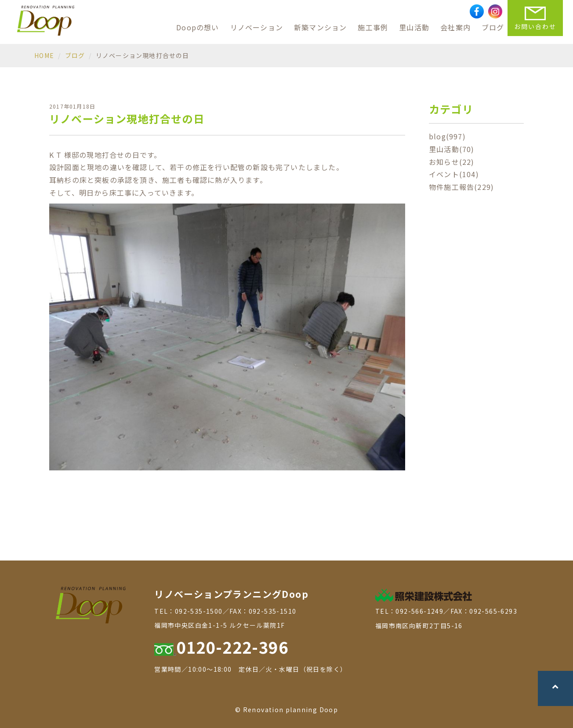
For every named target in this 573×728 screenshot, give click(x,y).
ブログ (493, 27)
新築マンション (320, 27)
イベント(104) (454, 174)
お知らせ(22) (452, 162)
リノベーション (257, 27)
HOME (44, 55)
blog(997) (447, 136)
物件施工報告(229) (461, 187)
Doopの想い (198, 27)
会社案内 (455, 27)
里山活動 (414, 27)
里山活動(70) (452, 149)
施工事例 (373, 27)
